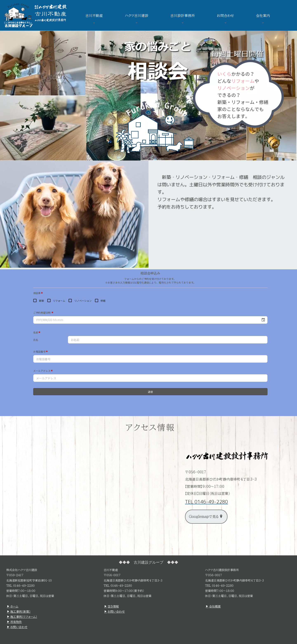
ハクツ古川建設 (137, 16)
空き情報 (111, 606)
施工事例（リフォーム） (22, 617)
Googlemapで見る (206, 516)
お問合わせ (225, 16)
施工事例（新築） (19, 612)
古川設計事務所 (183, 16)
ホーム (13, 606)
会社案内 (263, 16)
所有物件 (14, 622)
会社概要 (213, 606)
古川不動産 (94, 16)
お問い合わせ (17, 627)
